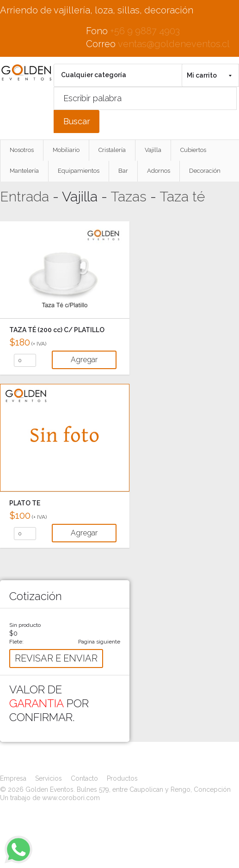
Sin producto (25, 625)
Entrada (25, 197)
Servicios (49, 778)
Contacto (84, 778)
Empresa (13, 778)
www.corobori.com (71, 798)
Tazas (129, 197)
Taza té (182, 197)
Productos (122, 778)
